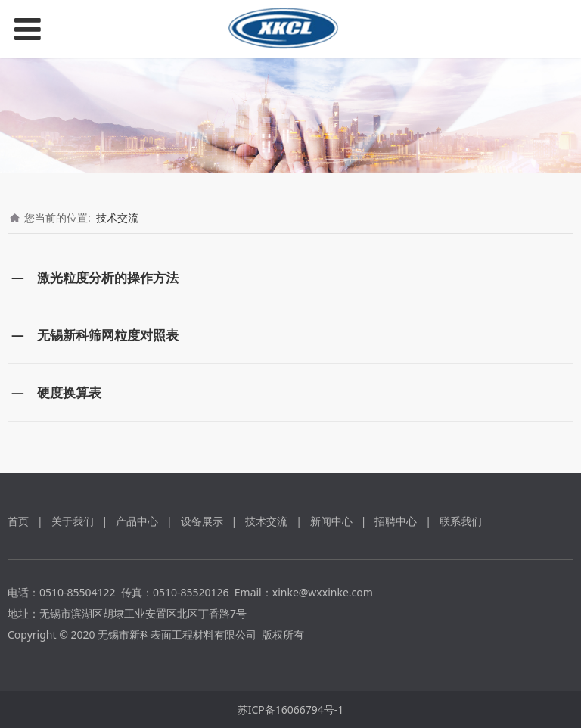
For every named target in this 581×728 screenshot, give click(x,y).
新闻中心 (331, 521)
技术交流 (117, 218)
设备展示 (202, 521)
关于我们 (73, 521)
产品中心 (137, 521)
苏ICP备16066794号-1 (291, 709)
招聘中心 (396, 521)
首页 (18, 521)
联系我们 (461, 521)
